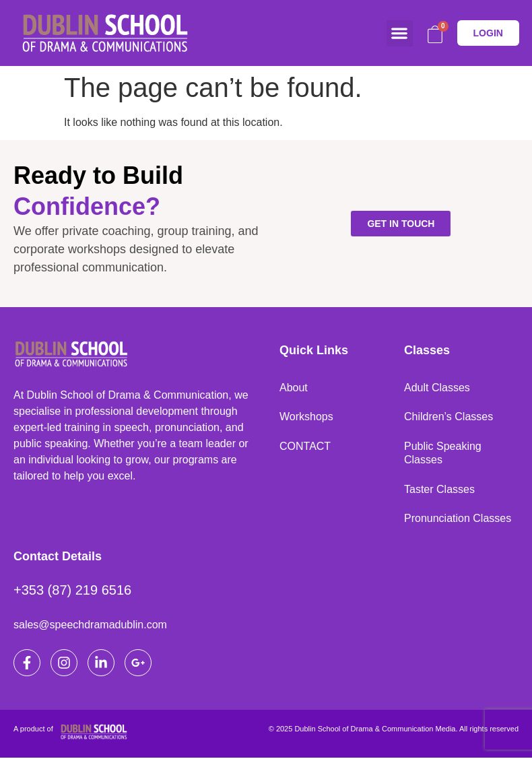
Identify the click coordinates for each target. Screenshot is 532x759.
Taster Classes (439, 490)
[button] (400, 33)
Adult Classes (437, 388)
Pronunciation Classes (458, 520)
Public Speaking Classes (443, 454)
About (294, 388)
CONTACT (305, 447)
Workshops (306, 417)
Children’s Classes (448, 417)
